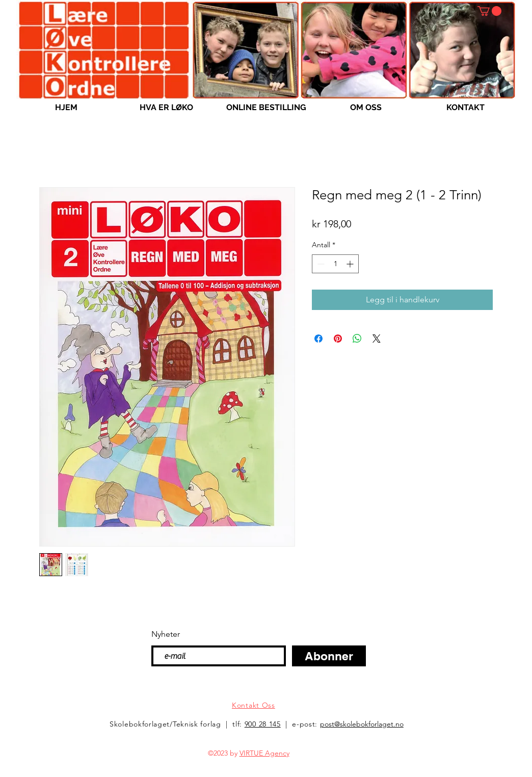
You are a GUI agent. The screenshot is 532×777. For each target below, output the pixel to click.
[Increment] (351, 264)
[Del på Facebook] (318, 339)
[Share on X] (377, 339)
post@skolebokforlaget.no (362, 724)
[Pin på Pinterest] (338, 339)
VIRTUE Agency (264, 753)
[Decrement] (320, 264)
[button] (489, 11)
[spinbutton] (335, 264)
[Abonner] (329, 656)
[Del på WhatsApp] (357, 339)
